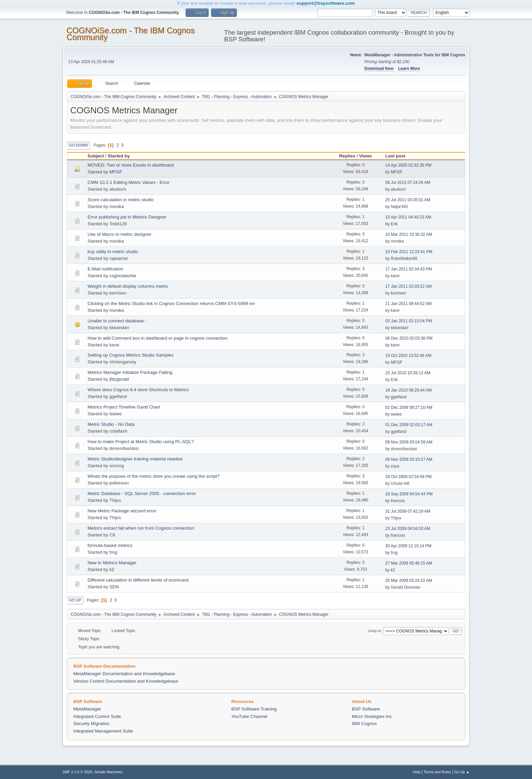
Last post (398, 156)
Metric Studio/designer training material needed (135, 459)
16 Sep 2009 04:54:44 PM (409, 494)
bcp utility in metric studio (113, 252)
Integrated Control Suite (97, 716)
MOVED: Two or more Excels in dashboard (131, 165)
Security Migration (91, 724)
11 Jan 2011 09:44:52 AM (409, 304)
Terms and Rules (438, 772)
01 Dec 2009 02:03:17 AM (409, 425)
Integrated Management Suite (103, 731)
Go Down (78, 145)
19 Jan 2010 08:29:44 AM (409, 390)
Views (365, 156)
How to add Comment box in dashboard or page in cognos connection (158, 338)
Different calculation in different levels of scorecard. (139, 580)
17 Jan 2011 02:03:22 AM (409, 286)
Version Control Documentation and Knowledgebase (126, 681)
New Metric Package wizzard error (122, 511)
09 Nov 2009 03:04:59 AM (409, 442)
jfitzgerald (119, 379)
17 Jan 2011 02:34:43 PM (409, 269)
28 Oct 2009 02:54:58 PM (409, 477)
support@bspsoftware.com (325, 3)
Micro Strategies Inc (372, 716)
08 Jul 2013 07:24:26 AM (408, 183)
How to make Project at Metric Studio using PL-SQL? (141, 442)
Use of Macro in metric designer (119, 234)
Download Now (379, 69)
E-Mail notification (105, 269)
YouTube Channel (249, 716)
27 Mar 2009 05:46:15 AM (409, 563)
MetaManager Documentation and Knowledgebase (124, 674)
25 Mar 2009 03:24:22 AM (409, 581)
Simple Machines (108, 772)
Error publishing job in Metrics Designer (127, 217)
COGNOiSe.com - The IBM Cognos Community (131, 34)
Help (417, 772)
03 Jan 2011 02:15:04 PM (409, 321)
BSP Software (366, 709)
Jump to (374, 631)
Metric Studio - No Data (111, 424)
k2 (112, 569)
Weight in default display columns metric (128, 286)
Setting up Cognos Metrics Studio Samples (130, 355)
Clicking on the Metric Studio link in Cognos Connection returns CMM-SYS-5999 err (171, 303)
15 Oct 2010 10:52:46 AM (408, 356)
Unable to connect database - (117, 321)
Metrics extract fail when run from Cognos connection (141, 528)
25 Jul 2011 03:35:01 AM (408, 200)
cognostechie (123, 276)
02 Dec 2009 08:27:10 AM (409, 407)
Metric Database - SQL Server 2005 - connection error (142, 493)
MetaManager (87, 709)
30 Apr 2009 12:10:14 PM (408, 546)
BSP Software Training (254, 709)
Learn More (409, 69)
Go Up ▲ (462, 772)
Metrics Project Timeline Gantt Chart (124, 407)
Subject (96, 156)
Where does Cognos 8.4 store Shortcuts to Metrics (138, 390)
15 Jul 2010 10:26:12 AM (408, 373)
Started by (119, 156)
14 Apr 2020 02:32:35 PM (408, 165)
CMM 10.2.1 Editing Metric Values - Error (129, 182)
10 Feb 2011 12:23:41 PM (409, 252)
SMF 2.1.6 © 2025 (77, 772)
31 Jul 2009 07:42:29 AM (408, 511)
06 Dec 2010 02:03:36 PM (409, 338)
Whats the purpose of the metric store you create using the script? (154, 476)
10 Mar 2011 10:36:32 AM (409, 234)
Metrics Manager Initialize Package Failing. (130, 372)
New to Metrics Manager (112, 563)
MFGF (116, 172)
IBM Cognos (364, 724)
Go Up (75, 600)
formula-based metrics (110, 545)
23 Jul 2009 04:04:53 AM (408, 529)
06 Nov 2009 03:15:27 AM (409, 459)
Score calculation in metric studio (121, 200)
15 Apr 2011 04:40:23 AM (408, 217)
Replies (347, 156)
